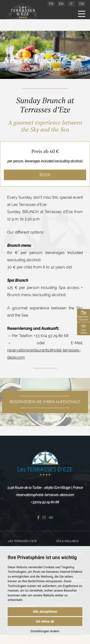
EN (61, 4)
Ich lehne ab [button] (45, 621)
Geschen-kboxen (84, 316)
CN (81, 4)
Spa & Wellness (67, 541)
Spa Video (84, 329)
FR (51, 4)
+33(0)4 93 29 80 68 (45, 502)
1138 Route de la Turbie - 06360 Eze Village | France (45, 488)
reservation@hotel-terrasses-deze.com (45, 495)
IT (71, 4)
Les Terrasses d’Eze (23, 541)
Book (45, 175)
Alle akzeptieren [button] (45, 612)
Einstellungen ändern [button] (45, 631)
